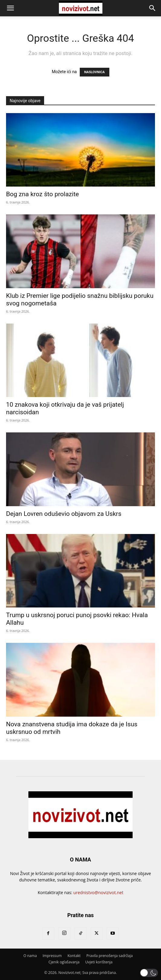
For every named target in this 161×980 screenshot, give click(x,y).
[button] (10, 8)
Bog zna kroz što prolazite (42, 194)
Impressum (52, 956)
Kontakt (74, 956)
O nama (30, 956)
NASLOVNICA (95, 72)
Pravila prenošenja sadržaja (109, 956)
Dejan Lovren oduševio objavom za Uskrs (64, 514)
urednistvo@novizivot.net (98, 892)
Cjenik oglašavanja (64, 962)
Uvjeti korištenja (99, 962)
